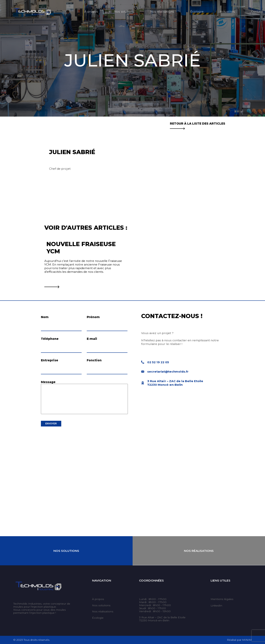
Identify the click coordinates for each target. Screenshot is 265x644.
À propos (91, 12)
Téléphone (50, 339)
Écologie (197, 12)
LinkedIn (216, 606)
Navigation (102, 580)
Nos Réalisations (199, 551)
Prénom (93, 317)
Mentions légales (222, 599)
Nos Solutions (66, 551)
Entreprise (50, 360)
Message (48, 382)
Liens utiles (220, 580)
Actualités (227, 12)
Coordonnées (151, 580)
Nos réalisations (162, 12)
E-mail (92, 339)
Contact (257, 12)
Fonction (94, 360)
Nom (45, 317)
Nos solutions (124, 12)
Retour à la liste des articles (198, 125)
